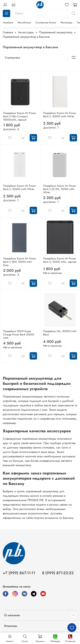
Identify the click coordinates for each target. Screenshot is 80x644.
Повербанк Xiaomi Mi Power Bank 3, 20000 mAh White (20, 187)
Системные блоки (46, 22)
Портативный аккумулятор (56, 32)
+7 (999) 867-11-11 (19, 573)
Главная (8, 32)
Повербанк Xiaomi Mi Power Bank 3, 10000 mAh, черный (60, 260)
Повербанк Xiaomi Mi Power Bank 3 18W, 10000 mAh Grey (20, 262)
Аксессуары (26, 32)
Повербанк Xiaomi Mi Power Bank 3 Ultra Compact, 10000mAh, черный (20, 116)
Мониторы (66, 22)
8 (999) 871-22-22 (58, 573)
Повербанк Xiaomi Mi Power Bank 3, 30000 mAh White (60, 115)
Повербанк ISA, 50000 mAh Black (60, 333)
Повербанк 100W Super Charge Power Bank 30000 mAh (19, 335)
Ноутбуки (8, 22)
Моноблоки (24, 22)
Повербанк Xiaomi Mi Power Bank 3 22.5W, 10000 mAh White (60, 189)
